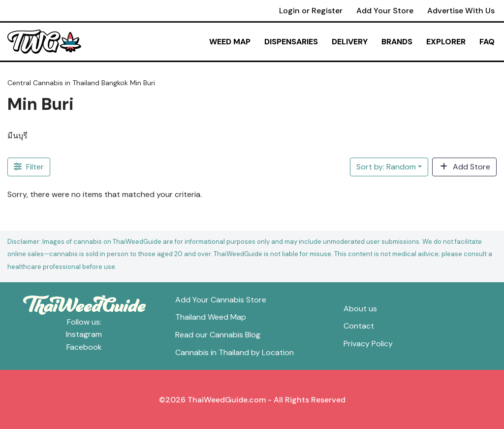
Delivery (350, 42)
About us (360, 309)
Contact (359, 326)
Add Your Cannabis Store (221, 300)
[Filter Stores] (29, 167)
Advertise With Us (461, 11)
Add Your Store (385, 11)
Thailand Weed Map (211, 317)
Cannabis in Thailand (66, 83)
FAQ (487, 42)
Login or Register (311, 11)
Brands (397, 42)
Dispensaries (291, 42)
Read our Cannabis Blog (218, 335)
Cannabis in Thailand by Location (235, 352)
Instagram (84, 334)
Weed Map (230, 42)
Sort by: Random (386, 167)
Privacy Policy (368, 344)
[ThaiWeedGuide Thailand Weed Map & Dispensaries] (44, 42)
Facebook (84, 347)
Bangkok (115, 83)
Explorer (446, 42)
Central (19, 83)
